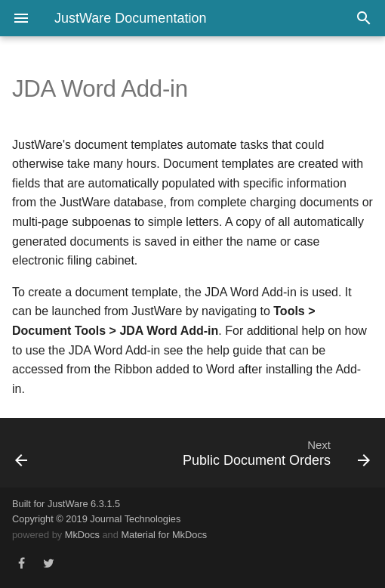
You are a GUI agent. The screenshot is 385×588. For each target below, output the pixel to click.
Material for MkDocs (164, 535)
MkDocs (82, 535)
